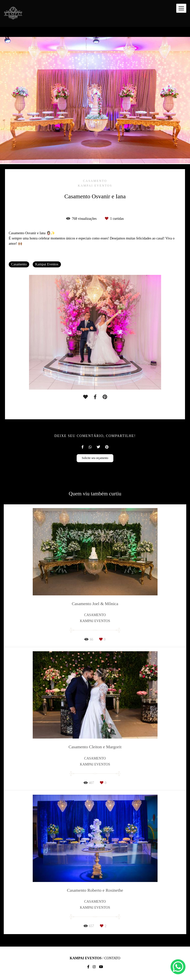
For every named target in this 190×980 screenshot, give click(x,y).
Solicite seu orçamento (95, 458)
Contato (112, 958)
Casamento (19, 264)
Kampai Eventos (47, 264)
